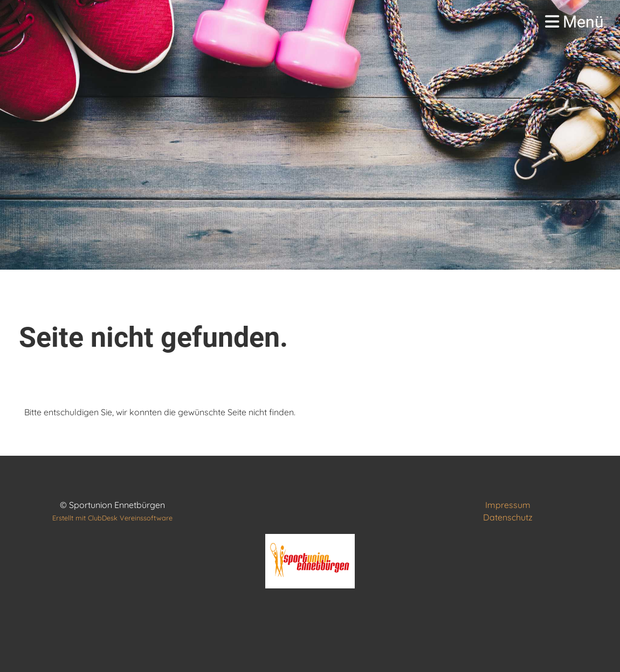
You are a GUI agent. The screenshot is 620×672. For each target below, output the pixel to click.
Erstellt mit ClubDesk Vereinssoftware (112, 518)
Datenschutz (508, 517)
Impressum (508, 505)
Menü (574, 22)
